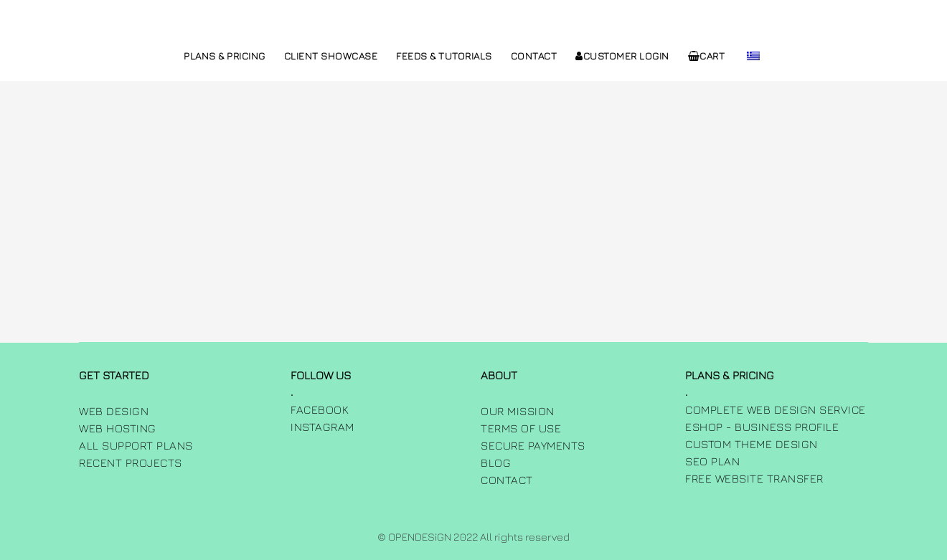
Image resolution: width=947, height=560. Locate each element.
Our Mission (518, 411)
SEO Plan (712, 461)
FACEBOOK (320, 409)
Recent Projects (131, 462)
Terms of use (521, 428)
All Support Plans (136, 445)
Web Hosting (118, 428)
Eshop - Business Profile (762, 427)
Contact (507, 480)
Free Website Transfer (754, 478)
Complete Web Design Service (776, 409)
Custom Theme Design (752, 444)
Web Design (114, 411)
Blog (496, 462)
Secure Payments (533, 445)
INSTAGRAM (322, 427)
